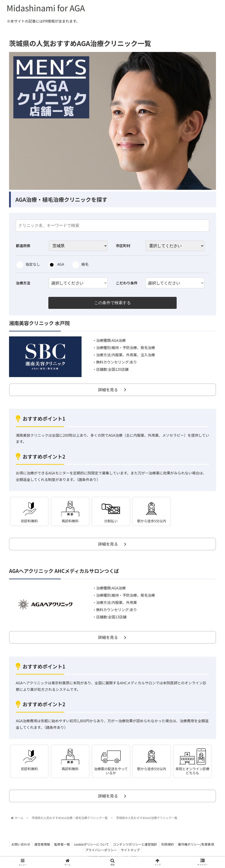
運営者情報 (41, 848)
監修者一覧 (61, 848)
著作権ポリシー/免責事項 (198, 848)
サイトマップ (131, 854)
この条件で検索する (112, 303)
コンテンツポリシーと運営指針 (136, 848)
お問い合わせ (19, 848)
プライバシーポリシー (101, 854)
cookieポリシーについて (91, 848)
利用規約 (169, 848)
